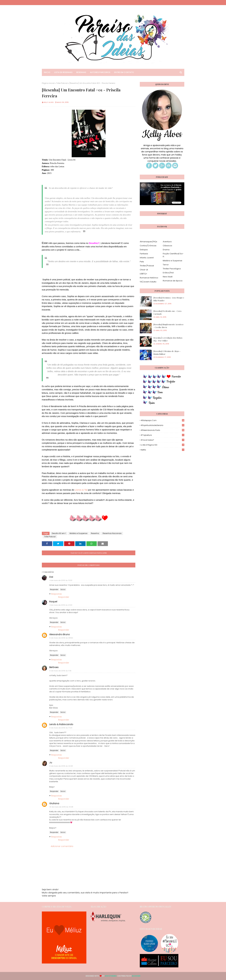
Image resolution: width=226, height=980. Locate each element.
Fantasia (144, 254)
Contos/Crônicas (148, 246)
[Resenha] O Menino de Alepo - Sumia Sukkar (167, 353)
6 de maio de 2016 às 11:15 (60, 671)
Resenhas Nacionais (112, 533)
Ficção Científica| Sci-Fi (173, 255)
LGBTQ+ (143, 274)
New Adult (168, 277)
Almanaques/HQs (148, 242)
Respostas (56, 594)
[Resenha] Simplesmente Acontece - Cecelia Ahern (168, 326)
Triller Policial (62, 83)
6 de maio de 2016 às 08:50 (61, 638)
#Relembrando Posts (163, 430)
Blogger (136, 976)
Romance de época (173, 281)
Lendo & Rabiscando (61, 724)
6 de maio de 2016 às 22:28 (61, 766)
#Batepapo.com (163, 420)
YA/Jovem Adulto (148, 282)
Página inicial (48, 83)
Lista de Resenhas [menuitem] (63, 72)
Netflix (163, 450)
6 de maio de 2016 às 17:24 (61, 728)
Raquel (53, 602)
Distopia (144, 250)
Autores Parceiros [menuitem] (100, 72)
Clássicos (167, 246)
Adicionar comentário (62, 846)
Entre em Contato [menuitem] (124, 72)
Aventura (167, 242)
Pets (142, 262)
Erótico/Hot (168, 273)
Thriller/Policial (147, 266)
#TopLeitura (163, 435)
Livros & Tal (81, 490)
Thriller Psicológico (172, 269)
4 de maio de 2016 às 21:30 (61, 605)
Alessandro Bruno (60, 634)
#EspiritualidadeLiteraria (163, 425)
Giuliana (54, 803)
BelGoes (54, 667)
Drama (166, 250)
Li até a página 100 (163, 445)
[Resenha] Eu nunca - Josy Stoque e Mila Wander (169, 299)
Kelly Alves (49, 102)
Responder (54, 590)
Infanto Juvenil (147, 258)
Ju (51, 762)
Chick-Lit (144, 270)
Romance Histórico (149, 278)
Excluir (63, 590)
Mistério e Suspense (78, 533)
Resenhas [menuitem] (81, 72)
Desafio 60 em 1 (59, 533)
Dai (51, 577)
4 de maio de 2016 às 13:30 (61, 580)
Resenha (95, 533)
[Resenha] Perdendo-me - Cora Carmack (167, 312)
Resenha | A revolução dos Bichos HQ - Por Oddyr (168, 339)
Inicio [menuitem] (47, 72)
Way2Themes (111, 976)
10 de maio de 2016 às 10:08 (61, 807)
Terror (166, 265)
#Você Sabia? (163, 440)
